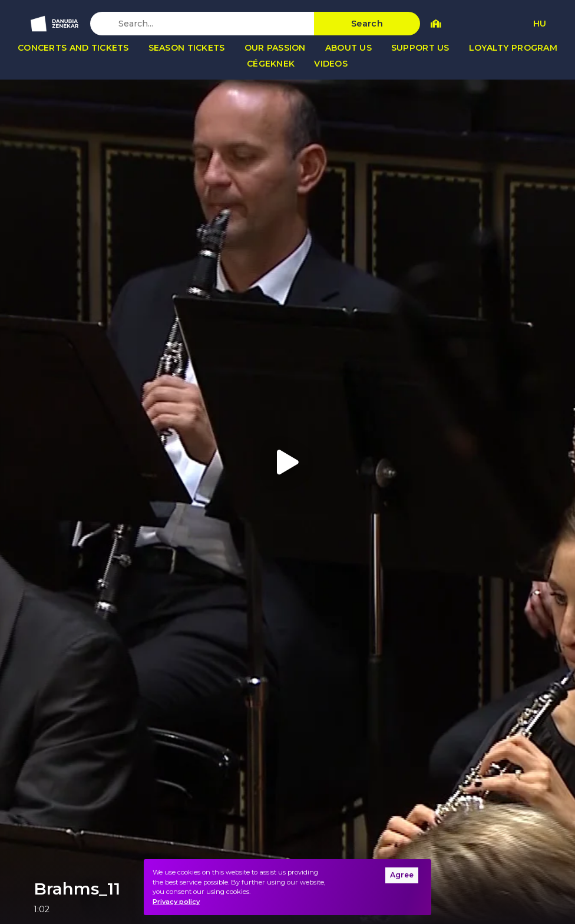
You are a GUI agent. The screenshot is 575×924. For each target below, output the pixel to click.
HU (540, 24)
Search (367, 24)
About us (348, 48)
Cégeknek (271, 64)
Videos (331, 64)
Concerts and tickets (73, 48)
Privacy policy (176, 902)
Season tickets (187, 48)
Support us (420, 48)
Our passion (275, 48)
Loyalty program (513, 48)
